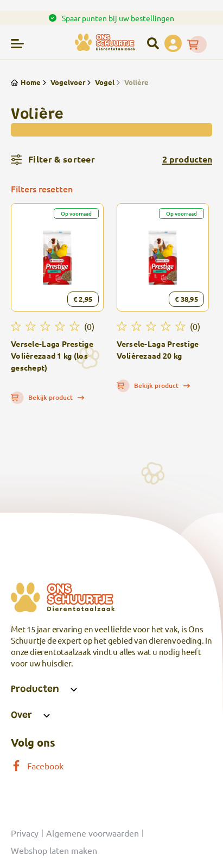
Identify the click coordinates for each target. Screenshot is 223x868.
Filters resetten (42, 189)
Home (26, 82)
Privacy (25, 833)
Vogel (100, 82)
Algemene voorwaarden (93, 833)
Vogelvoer (63, 82)
